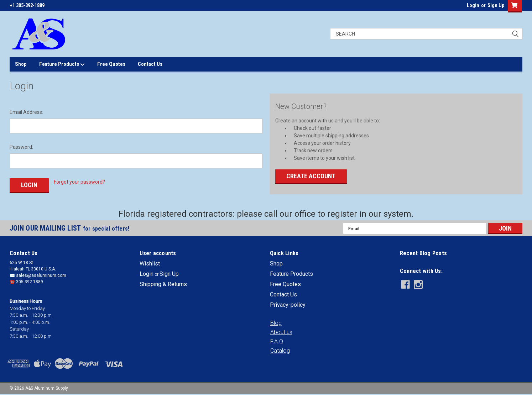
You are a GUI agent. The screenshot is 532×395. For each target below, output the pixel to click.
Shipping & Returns (163, 284)
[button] (276, 323)
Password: (21, 147)
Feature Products (62, 64)
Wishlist (150, 263)
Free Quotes (111, 64)
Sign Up (496, 5)
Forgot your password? (79, 182)
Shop (21, 64)
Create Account (311, 176)
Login (473, 5)
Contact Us (150, 64)
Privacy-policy (288, 304)
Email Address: (26, 112)
